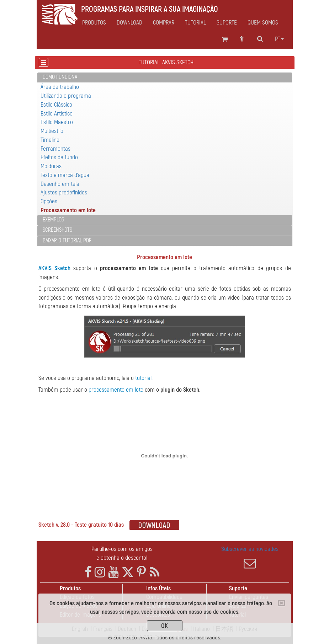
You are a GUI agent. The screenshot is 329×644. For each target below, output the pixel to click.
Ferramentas (55, 149)
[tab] (165, 78)
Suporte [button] (227, 23)
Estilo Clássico (56, 105)
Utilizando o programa (66, 96)
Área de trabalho (60, 87)
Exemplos (53, 220)
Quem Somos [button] (263, 23)
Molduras (51, 166)
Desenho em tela (60, 184)
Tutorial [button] (195, 23)
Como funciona (60, 77)
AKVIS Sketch (54, 268)
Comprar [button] (164, 23)
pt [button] (279, 39)
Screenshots (57, 230)
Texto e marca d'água (65, 175)
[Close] (282, 603)
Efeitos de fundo (59, 157)
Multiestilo (52, 131)
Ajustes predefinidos (64, 192)
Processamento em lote (68, 210)
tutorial (143, 378)
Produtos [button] (94, 23)
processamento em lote (116, 390)
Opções (49, 201)
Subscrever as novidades (250, 557)
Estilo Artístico (57, 114)
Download (129, 23)
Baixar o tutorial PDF (67, 241)
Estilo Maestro (57, 122)
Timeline (50, 140)
